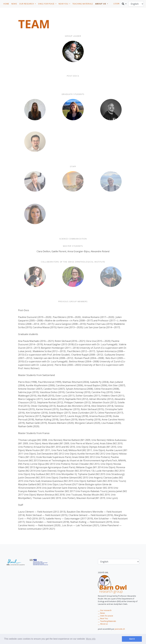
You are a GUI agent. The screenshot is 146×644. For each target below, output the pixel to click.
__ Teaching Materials (107, 621)
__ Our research (105, 610)
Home (6, 4)
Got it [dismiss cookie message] (132, 639)
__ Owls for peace (106, 616)
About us (101, 4)
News (14, 4)
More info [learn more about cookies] (91, 639)
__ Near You (103, 618)
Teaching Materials (83, 4)
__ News (101, 613)
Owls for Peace (47, 4)
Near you (64, 4)
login (116, 4)
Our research (27, 4)
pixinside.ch (120, 629)
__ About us (103, 624)
